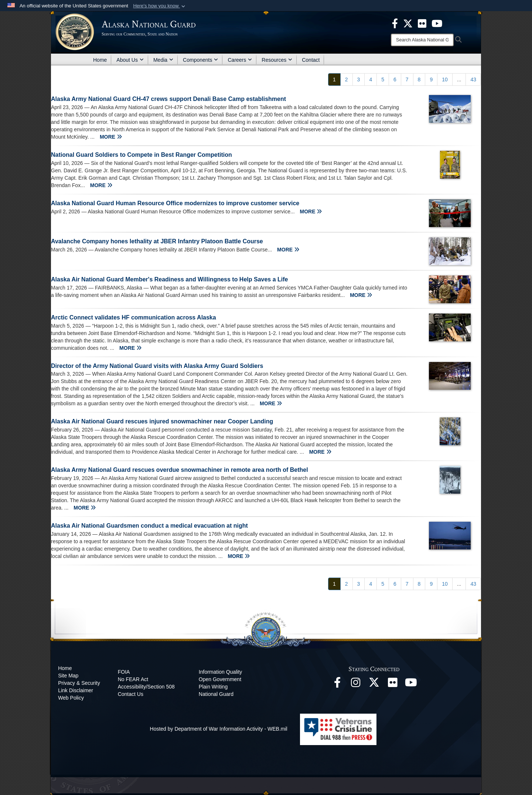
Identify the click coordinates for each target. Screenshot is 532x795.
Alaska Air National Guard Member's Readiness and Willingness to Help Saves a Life (169, 279)
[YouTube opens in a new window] (411, 684)
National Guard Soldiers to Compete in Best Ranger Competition (141, 155)
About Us (130, 60)
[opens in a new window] (395, 23)
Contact (311, 60)
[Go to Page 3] (359, 79)
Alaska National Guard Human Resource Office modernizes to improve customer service (175, 203)
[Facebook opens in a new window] (337, 684)
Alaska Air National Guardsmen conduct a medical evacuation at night (149, 526)
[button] (160, 6)
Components (200, 60)
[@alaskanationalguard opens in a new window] (356, 684)
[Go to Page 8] (419, 79)
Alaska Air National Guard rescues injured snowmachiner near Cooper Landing (162, 421)
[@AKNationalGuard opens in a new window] (374, 684)
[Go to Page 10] (445, 79)
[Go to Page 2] (347, 79)
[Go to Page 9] (431, 79)
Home (100, 60)
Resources (277, 60)
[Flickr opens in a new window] (393, 684)
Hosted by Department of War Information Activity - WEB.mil (219, 729)
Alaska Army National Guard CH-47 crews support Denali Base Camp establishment (168, 99)
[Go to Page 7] (407, 79)
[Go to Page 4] (371, 79)
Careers (240, 60)
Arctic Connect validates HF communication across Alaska (134, 317)
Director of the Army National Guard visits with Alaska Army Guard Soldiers (157, 366)
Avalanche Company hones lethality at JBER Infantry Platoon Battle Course (157, 241)
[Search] (422, 40)
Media (163, 60)
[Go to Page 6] (395, 79)
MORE (111, 137)
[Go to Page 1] (334, 79)
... (459, 79)
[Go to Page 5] (383, 79)
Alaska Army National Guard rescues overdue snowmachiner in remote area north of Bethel (180, 470)
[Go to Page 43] (473, 79)
